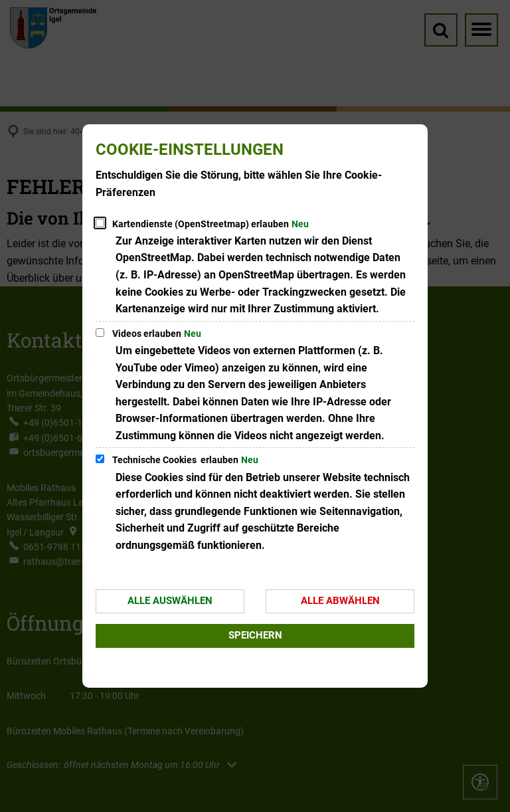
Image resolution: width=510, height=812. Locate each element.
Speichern (255, 635)
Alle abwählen (340, 601)
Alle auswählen (170, 601)
